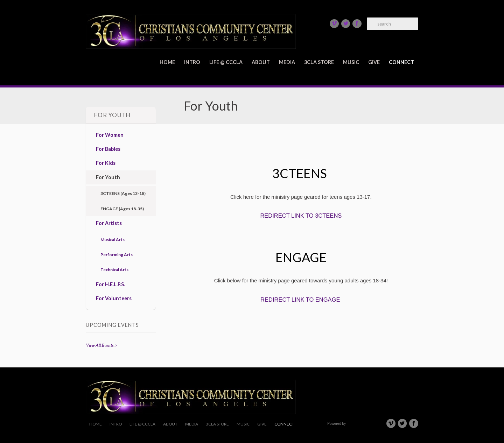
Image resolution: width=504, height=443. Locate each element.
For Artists (109, 223)
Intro (192, 62)
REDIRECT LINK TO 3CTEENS (301, 216)
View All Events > (101, 346)
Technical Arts (114, 270)
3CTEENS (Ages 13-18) (123, 193)
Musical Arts (113, 240)
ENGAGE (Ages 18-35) (122, 209)
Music (351, 62)
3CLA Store (319, 62)
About (261, 62)
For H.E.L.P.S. (110, 284)
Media (287, 62)
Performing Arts (117, 255)
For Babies (108, 149)
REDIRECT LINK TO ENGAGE (300, 300)
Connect (401, 62)
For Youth (108, 177)
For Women (110, 135)
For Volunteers (114, 298)
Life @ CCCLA (226, 62)
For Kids (106, 163)
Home (167, 62)
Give (374, 62)
